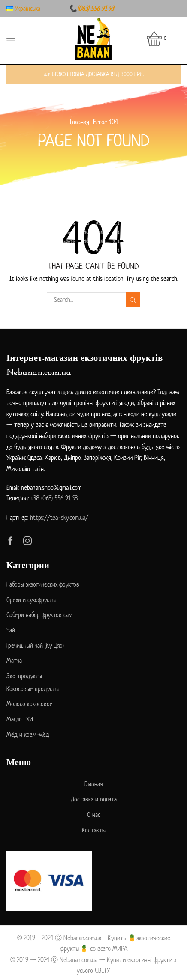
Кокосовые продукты (33, 689)
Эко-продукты (24, 676)
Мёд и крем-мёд (28, 734)
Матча (14, 660)
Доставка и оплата (94, 799)
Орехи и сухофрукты (31, 600)
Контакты (94, 830)
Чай (11, 630)
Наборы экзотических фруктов (43, 584)
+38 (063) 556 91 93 (54, 498)
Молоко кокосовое (30, 704)
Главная (80, 122)
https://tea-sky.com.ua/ (59, 517)
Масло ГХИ (20, 719)
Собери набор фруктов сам (39, 615)
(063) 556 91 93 (95, 8)
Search (133, 300)
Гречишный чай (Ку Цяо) (35, 645)
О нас (94, 815)
